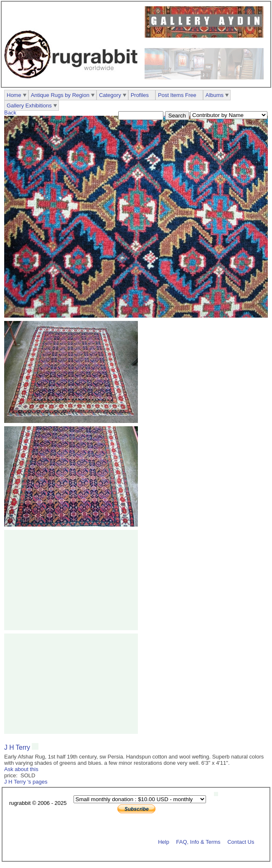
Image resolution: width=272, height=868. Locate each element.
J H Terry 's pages (26, 782)
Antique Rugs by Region (60, 95)
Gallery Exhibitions (29, 106)
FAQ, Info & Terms (198, 841)
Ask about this (21, 769)
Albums (215, 95)
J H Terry (18, 747)
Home (14, 95)
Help (164, 841)
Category (110, 95)
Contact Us (241, 841)
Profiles (140, 95)
